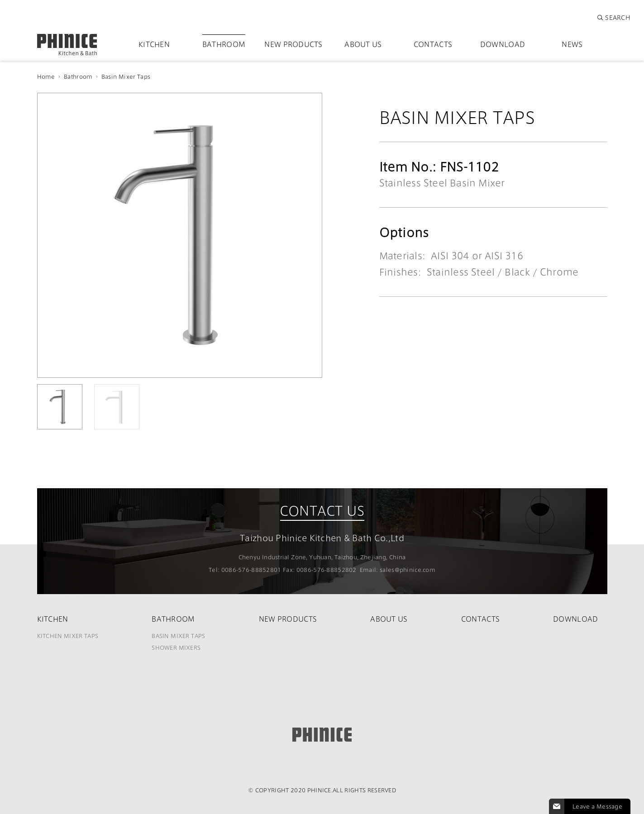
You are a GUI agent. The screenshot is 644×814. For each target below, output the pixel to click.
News (572, 44)
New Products (293, 44)
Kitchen (154, 44)
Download (503, 44)
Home (46, 76)
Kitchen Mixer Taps (68, 636)
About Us (363, 44)
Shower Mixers (176, 647)
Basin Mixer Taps (126, 76)
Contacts (433, 44)
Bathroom (224, 44)
